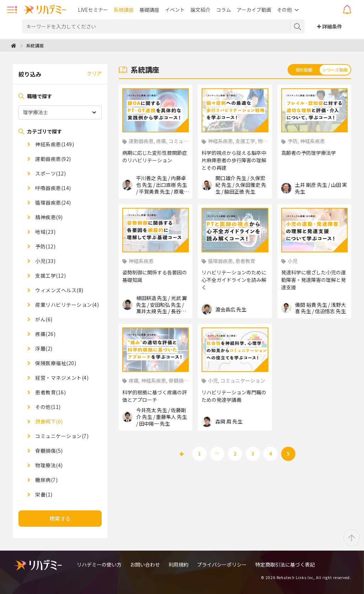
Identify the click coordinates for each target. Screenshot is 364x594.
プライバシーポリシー (222, 564)
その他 (284, 10)
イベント (175, 10)
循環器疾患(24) (53, 203)
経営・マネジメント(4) (61, 378)
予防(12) (45, 246)
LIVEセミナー (93, 10)
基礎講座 (149, 10)
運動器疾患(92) (53, 159)
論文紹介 (200, 10)
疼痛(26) (45, 334)
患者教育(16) (50, 392)
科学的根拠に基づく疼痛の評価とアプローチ (155, 396)
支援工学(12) (50, 275)
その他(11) (47, 407)
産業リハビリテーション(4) (67, 305)
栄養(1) (43, 494)
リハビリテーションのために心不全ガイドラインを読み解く (234, 280)
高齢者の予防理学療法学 (309, 153)
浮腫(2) (43, 348)
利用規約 (178, 564)
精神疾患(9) (49, 217)
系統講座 (124, 10)
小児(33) (45, 261)
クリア (94, 73)
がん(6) (43, 319)
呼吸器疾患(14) (53, 188)
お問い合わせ (145, 564)
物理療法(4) (49, 465)
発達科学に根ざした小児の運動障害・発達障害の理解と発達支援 (314, 280)
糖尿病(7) (46, 480)
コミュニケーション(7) (61, 436)
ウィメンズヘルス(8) (59, 290)
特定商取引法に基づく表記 (285, 564)
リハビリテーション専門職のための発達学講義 (234, 396)
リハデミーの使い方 (99, 564)
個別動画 (304, 70)
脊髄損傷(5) (49, 451)
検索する (60, 518)
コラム (224, 10)
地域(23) (45, 232)
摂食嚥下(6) (49, 421)
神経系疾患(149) (54, 144)
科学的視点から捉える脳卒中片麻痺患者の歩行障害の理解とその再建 (234, 160)
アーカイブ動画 (254, 10)
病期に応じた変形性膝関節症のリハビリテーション (155, 156)
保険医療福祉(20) (55, 363)
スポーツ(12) (50, 173)
